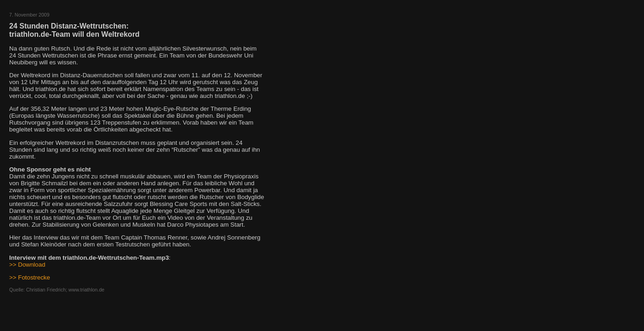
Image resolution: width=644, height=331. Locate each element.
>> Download (27, 265)
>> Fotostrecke (30, 277)
